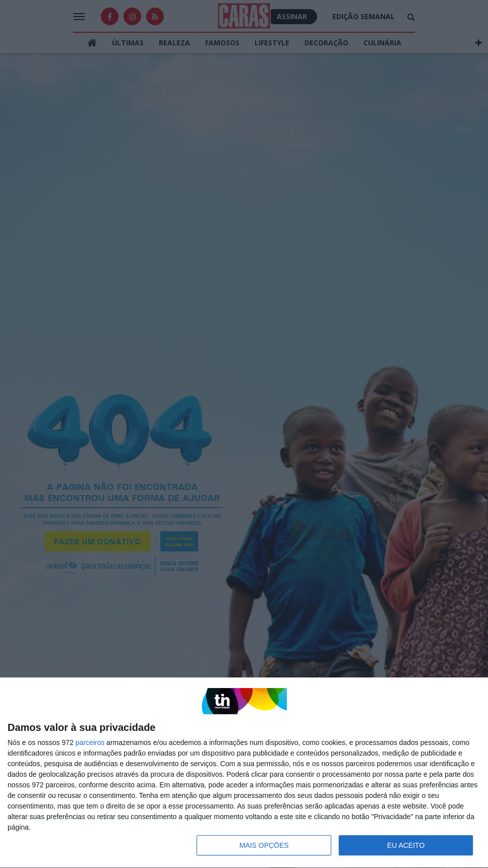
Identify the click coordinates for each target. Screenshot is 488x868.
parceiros (90, 742)
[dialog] (244, 773)
